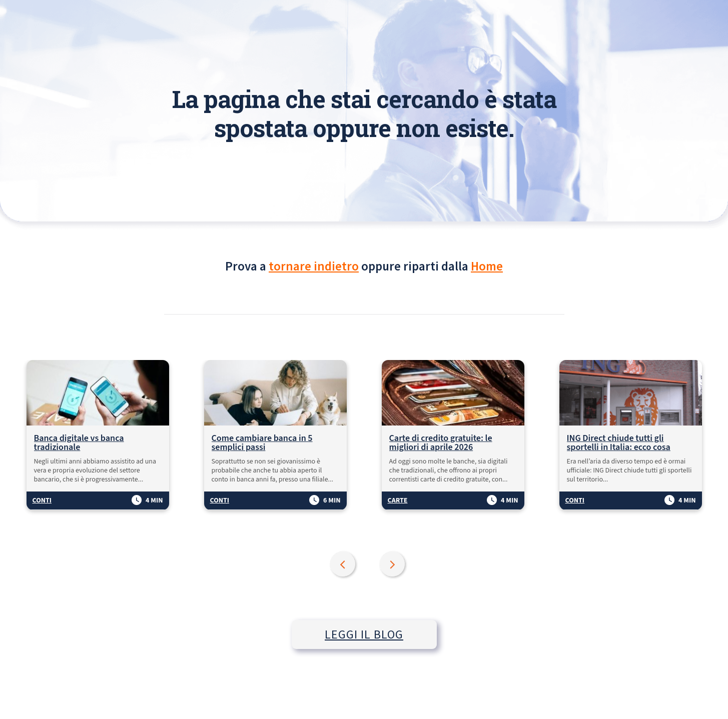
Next (393, 565)
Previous (344, 565)
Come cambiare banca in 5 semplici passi (262, 443)
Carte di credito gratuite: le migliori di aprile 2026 (441, 443)
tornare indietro (314, 266)
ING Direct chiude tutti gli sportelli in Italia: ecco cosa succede (619, 443)
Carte (398, 500)
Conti (42, 500)
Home (487, 266)
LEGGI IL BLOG (364, 634)
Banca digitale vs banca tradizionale (79, 443)
